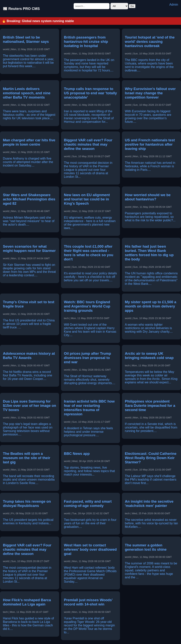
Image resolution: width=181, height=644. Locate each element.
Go (132, 6)
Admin (174, 5)
